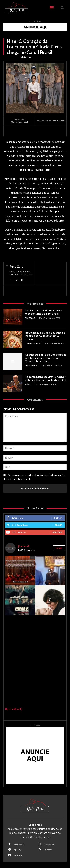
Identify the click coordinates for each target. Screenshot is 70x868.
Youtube (18, 855)
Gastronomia (32, 343)
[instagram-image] (20, 571)
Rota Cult (16, 267)
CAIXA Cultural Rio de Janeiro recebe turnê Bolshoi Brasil (44, 312)
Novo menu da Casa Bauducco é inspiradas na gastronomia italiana (45, 336)
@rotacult (24, 546)
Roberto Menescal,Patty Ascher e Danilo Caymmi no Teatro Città (45, 378)
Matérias (26, 57)
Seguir (59, 525)
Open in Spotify (14, 709)
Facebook (19, 844)
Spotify (17, 850)
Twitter (48, 850)
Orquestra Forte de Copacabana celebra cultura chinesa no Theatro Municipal (46, 358)
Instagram (50, 844)
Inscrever (57, 532)
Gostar (58, 518)
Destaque (30, 318)
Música (29, 384)
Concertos (31, 365)
